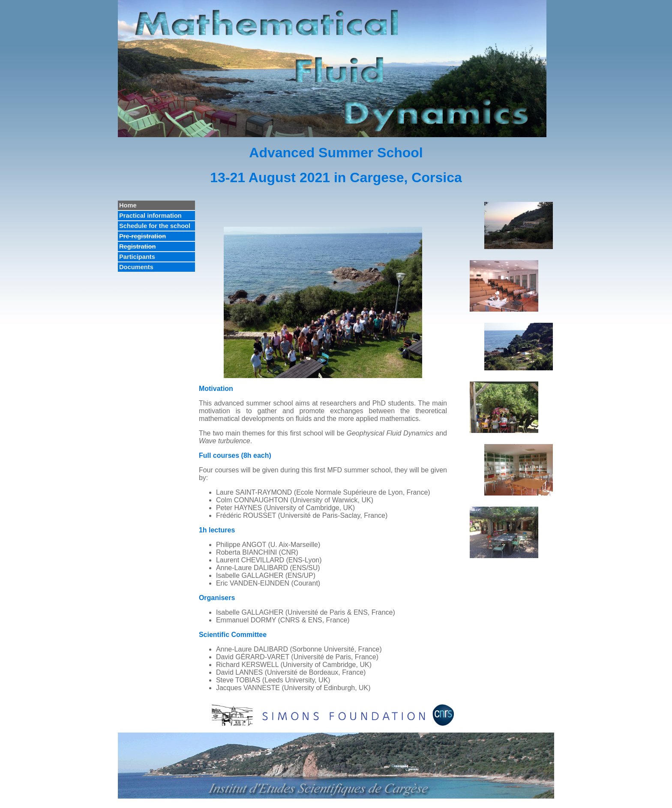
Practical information (150, 216)
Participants (137, 257)
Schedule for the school (155, 226)
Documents (136, 267)
